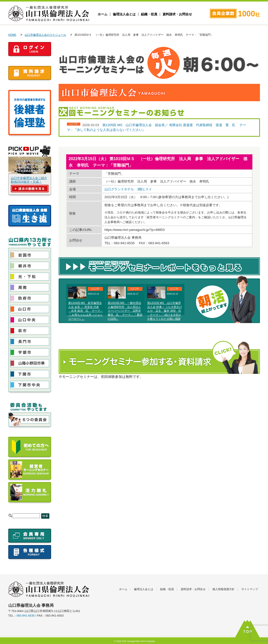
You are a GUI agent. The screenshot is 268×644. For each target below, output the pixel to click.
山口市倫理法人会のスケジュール (45, 35)
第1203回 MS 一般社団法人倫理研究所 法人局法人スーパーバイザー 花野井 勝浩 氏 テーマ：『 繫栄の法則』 (125, 311)
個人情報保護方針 (223, 589)
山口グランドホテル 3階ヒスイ (128, 189)
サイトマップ (250, 589)
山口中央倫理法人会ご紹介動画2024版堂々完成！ (29, 180)
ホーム (103, 14)
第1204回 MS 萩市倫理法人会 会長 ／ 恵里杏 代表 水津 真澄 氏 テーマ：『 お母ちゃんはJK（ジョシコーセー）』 (86, 311)
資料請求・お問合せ (177, 14)
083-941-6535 (26, 616)
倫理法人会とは (124, 14)
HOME (12, 35)
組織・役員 (149, 14)
